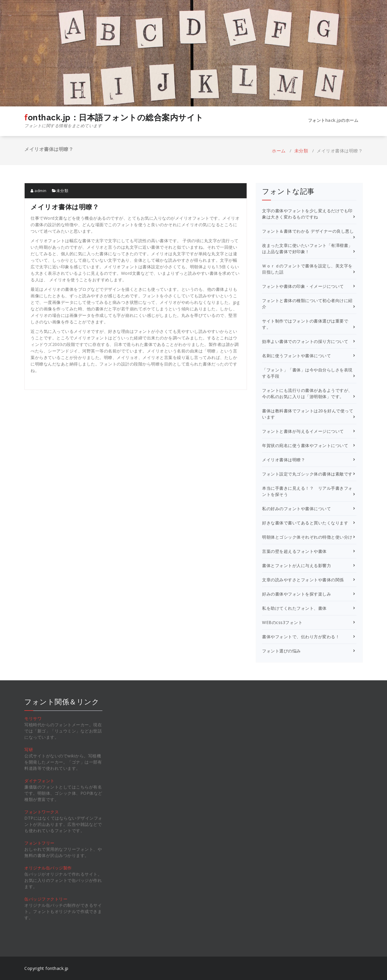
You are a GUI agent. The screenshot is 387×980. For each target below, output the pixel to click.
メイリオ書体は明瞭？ (284, 460)
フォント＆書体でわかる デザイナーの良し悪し (308, 231)
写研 (29, 750)
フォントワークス (42, 812)
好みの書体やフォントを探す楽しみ (296, 594)
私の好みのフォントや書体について (296, 509)
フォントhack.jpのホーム (333, 120)
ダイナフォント (39, 781)
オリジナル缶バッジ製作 (48, 868)
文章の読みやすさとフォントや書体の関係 (303, 580)
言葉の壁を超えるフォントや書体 (294, 551)
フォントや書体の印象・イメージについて (303, 286)
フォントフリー (39, 843)
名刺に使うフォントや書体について (296, 356)
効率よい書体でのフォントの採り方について (305, 341)
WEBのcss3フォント (282, 622)
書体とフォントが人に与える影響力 (296, 565)
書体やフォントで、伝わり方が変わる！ (301, 637)
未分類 (301, 151)
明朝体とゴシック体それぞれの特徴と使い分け (307, 537)
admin (39, 191)
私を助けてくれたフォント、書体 (294, 608)
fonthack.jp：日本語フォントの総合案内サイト (114, 121)
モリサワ (33, 718)
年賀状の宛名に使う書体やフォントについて (305, 445)
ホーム (279, 151)
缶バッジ (33, 899)
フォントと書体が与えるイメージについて (303, 431)
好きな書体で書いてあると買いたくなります (305, 523)
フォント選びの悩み (281, 651)
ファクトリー (54, 899)
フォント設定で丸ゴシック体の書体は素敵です (307, 474)
